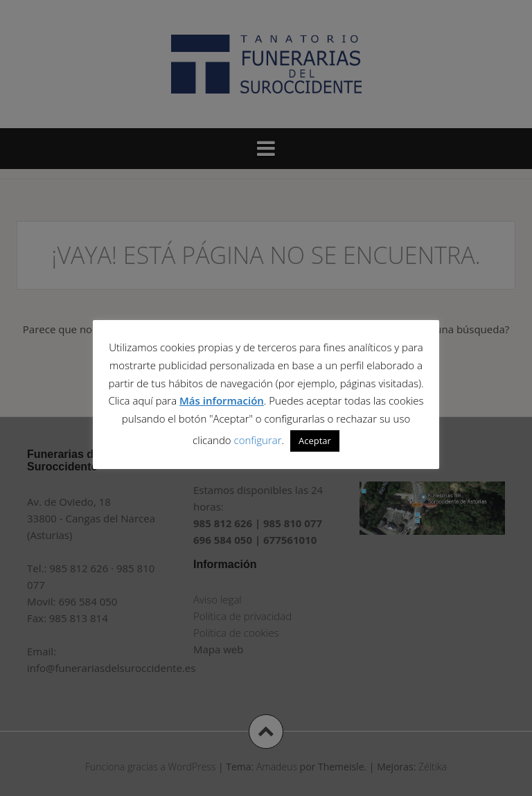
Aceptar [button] (315, 441)
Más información (222, 400)
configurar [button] (258, 440)
